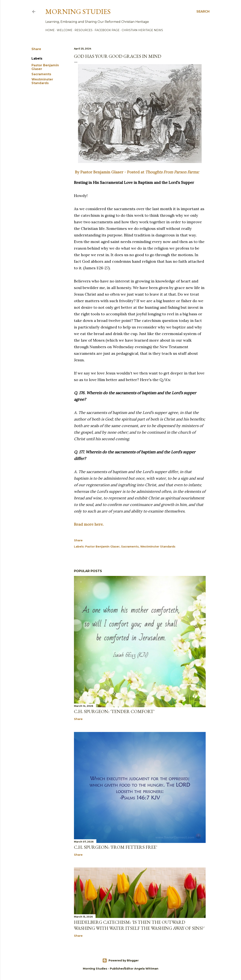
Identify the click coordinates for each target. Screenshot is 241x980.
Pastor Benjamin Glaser (102, 547)
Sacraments (41, 74)
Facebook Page (107, 30)
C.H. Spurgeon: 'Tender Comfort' (114, 711)
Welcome (65, 30)
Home (50, 30)
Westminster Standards (42, 81)
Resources (84, 30)
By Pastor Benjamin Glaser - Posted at (137, 172)
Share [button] (36, 49)
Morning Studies (78, 12)
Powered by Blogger (120, 960)
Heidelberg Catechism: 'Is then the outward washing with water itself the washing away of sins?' (139, 925)
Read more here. (89, 524)
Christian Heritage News (142, 30)
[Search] (203, 12)
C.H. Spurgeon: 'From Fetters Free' (116, 847)
